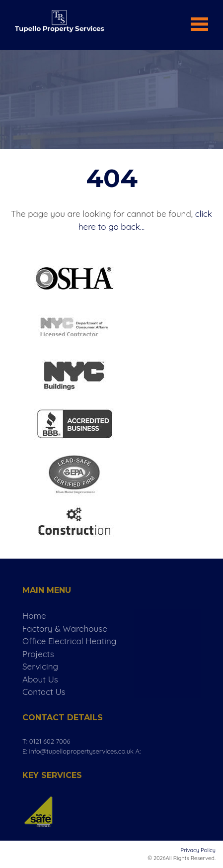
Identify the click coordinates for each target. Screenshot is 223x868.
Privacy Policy (198, 850)
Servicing (40, 666)
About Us (40, 679)
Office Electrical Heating (69, 641)
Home (34, 616)
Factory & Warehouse (65, 628)
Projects (38, 654)
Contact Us (44, 692)
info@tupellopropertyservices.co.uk (81, 751)
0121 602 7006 (50, 741)
